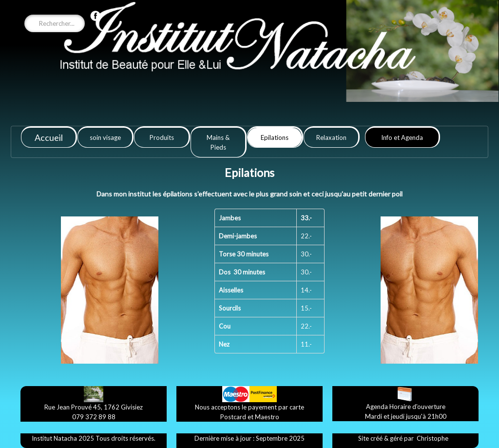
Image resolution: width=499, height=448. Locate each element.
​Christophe (432, 438)
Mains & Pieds (218, 142)
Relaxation (331, 137)
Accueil (49, 137)
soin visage (105, 137)
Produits (162, 137)
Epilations (275, 137)
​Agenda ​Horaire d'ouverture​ (406, 407)
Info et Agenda (402, 137)
